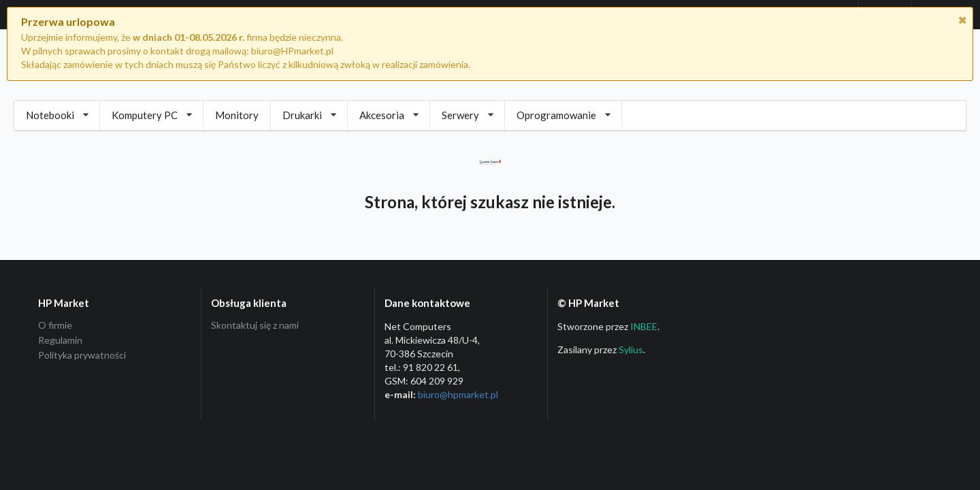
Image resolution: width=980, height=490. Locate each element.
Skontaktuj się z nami (255, 325)
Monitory (237, 115)
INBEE (644, 326)
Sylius (631, 349)
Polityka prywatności (82, 355)
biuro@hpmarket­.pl (458, 394)
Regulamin (60, 340)
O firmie (55, 325)
